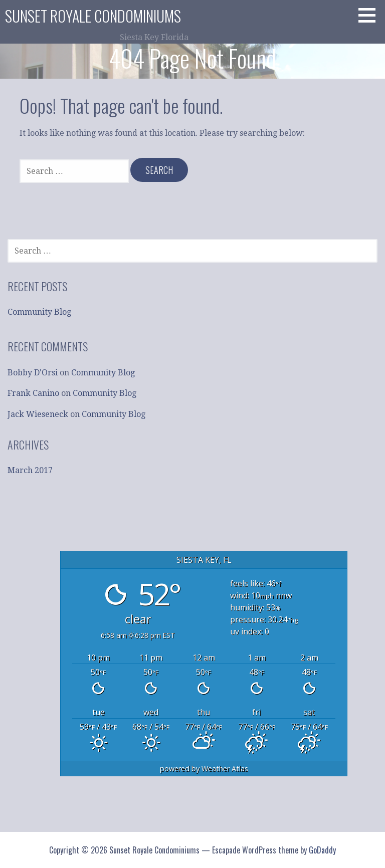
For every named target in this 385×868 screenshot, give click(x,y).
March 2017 (30, 470)
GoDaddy (322, 850)
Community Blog (39, 312)
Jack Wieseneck (38, 414)
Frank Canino (33, 393)
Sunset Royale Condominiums (93, 16)
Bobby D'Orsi (33, 373)
